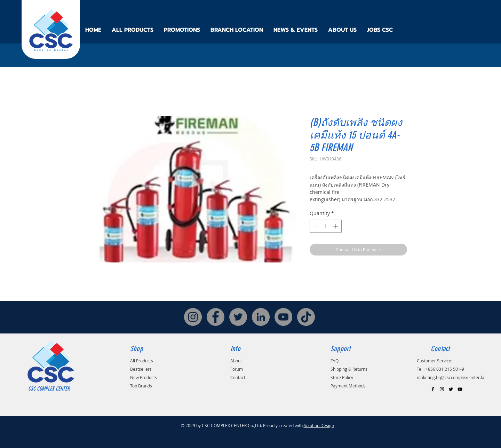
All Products (142, 361)
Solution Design (319, 425)
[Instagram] (193, 317)
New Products (144, 377)
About (236, 361)
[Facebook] (216, 317)
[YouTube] (283, 317)
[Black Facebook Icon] (433, 389)
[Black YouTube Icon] (460, 389)
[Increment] (336, 226)
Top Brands (141, 386)
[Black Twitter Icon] (451, 389)
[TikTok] (306, 317)
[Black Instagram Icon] (442, 389)
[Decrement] (315, 226)
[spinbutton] (326, 226)
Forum (237, 369)
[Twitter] (238, 317)
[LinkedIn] (261, 317)
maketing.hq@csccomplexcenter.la (451, 377)
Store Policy (342, 377)
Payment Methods (348, 386)
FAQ (335, 361)
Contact (238, 377)
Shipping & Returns (349, 369)
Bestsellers (141, 369)
